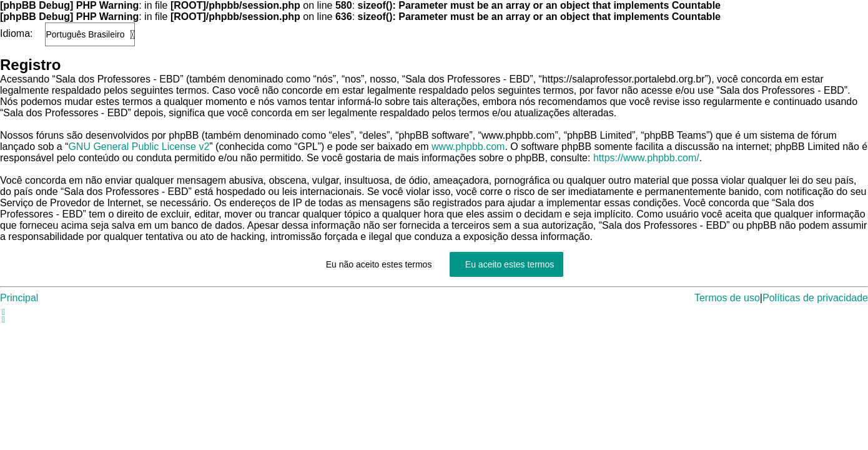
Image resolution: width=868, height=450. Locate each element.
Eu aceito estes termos (510, 264)
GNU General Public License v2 (139, 147)
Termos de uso (727, 298)
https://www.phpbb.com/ (646, 158)
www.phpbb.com (468, 147)
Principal (19, 298)
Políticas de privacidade (815, 298)
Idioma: (16, 33)
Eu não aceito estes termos (379, 264)
